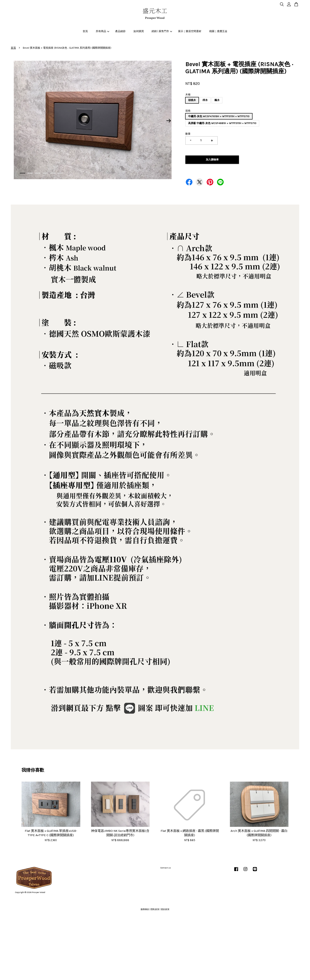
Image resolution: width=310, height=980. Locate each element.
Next (169, 121)
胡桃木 (192, 100)
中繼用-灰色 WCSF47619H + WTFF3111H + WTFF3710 (219, 116)
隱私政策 (155, 909)
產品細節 (120, 31)
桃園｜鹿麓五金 (218, 31)
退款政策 (165, 909)
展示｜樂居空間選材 (190, 31)
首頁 (85, 31)
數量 (188, 134)
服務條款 (145, 909)
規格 (188, 111)
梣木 (205, 100)
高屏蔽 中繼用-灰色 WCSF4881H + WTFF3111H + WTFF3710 (222, 123)
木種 (188, 95)
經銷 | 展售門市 (162, 31)
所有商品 (102, 31)
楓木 (217, 100)
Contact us (166, 868)
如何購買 (139, 31)
